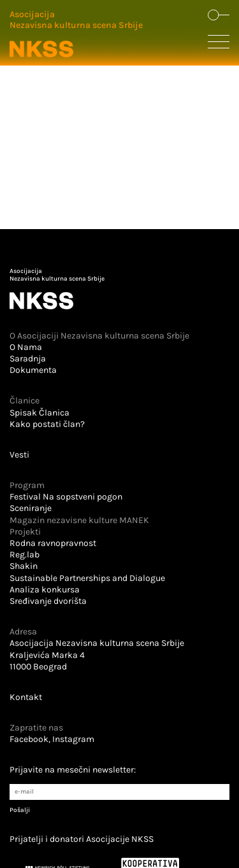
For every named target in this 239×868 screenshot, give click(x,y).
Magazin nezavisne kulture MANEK (79, 520)
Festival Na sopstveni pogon (66, 497)
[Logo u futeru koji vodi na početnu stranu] (119, 289)
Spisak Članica (40, 413)
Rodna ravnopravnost (53, 543)
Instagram (73, 739)
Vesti (19, 455)
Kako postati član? (47, 424)
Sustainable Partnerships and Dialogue (87, 578)
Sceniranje (31, 508)
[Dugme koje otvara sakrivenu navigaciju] (219, 45)
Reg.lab (25, 555)
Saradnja (28, 359)
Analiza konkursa (45, 590)
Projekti (25, 532)
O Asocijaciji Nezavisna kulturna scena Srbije (99, 336)
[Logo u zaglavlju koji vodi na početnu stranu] (76, 34)
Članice (25, 401)
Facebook (29, 739)
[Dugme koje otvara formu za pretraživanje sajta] (219, 16)
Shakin (24, 566)
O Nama (26, 347)
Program (27, 485)
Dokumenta (33, 370)
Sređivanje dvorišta (48, 601)
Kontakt (26, 697)
